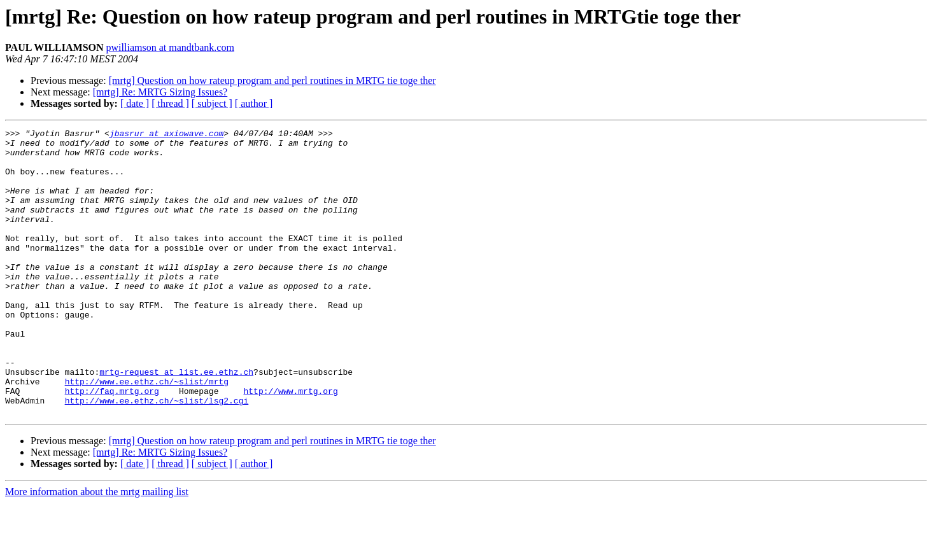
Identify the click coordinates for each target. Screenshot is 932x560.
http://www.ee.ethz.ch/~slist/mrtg (147, 433)
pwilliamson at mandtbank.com (170, 47)
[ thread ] (170, 103)
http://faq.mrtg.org (112, 444)
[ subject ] (212, 103)
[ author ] (254, 103)
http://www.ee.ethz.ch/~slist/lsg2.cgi (157, 456)
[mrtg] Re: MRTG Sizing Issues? (160, 92)
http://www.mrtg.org (290, 444)
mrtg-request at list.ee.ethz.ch (176, 421)
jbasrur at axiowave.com (166, 135)
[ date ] (135, 103)
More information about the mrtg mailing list (97, 549)
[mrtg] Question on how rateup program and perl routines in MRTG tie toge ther (272, 80)
